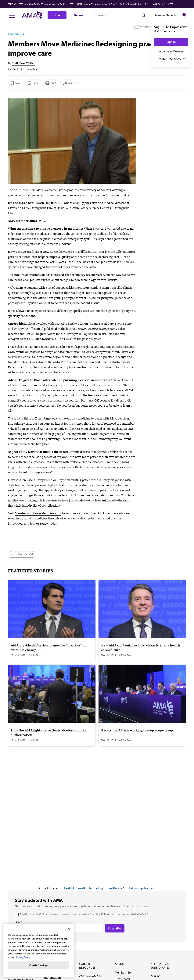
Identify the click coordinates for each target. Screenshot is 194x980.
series (63, 190)
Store (147, 4)
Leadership (16, 34)
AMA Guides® (159, 4)
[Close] (69, 929)
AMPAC (155, 976)
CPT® (72, 4)
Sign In (171, 42)
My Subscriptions (147, 27)
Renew (79, 15)
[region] (39, 950)
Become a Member (171, 51)
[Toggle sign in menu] (184, 15)
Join (57, 15)
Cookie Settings (39, 965)
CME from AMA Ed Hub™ (31, 4)
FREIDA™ (12, 4)
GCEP (171, 4)
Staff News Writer (23, 63)
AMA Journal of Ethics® (106, 4)
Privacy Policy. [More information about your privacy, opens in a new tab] (23, 957)
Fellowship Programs (142, 888)
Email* (19, 922)
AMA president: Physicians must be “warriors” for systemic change (49, 648)
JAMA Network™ (85, 4)
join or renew (39, 524)
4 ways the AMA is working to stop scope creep (137, 731)
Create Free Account (171, 59)
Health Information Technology (84, 888)
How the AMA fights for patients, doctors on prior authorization (49, 733)
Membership (123, 972)
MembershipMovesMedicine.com (38, 513)
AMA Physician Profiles (56, 4)
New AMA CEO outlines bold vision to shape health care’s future (141, 648)
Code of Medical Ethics (131, 4)
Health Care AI (116, 888)
